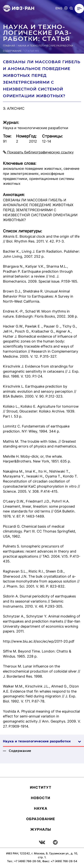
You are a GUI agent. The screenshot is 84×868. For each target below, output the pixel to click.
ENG (59, 8)
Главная (9, 46)
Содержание (12, 51)
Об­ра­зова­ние (41, 819)
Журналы (41, 829)
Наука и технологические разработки (46, 46)
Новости (41, 798)
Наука (41, 808)
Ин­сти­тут (41, 787)
